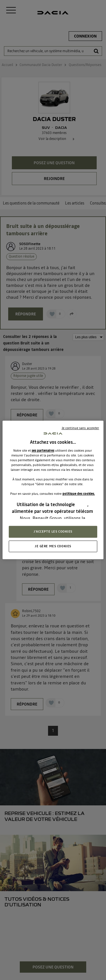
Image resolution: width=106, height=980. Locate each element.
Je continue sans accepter (80, 428)
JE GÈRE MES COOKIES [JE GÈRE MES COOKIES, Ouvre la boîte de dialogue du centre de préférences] (53, 546)
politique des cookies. (79, 494)
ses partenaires (43, 451)
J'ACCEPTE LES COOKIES (53, 531)
